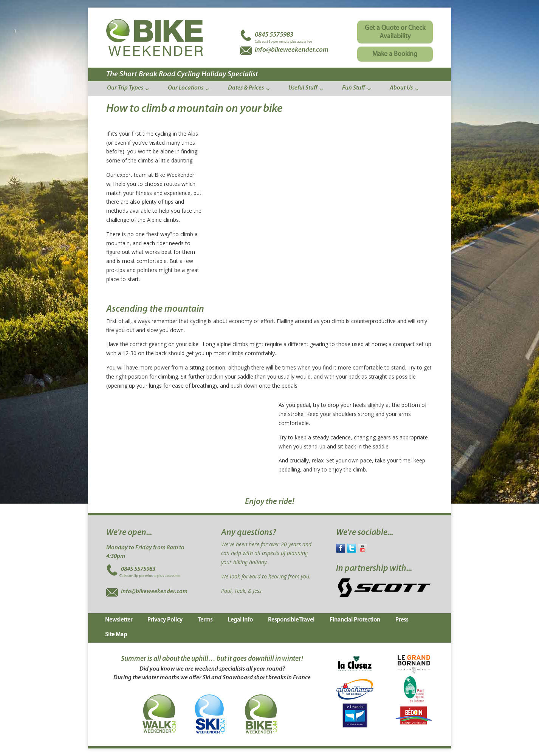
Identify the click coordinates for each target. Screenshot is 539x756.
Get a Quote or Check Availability (395, 32)
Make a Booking (395, 54)
